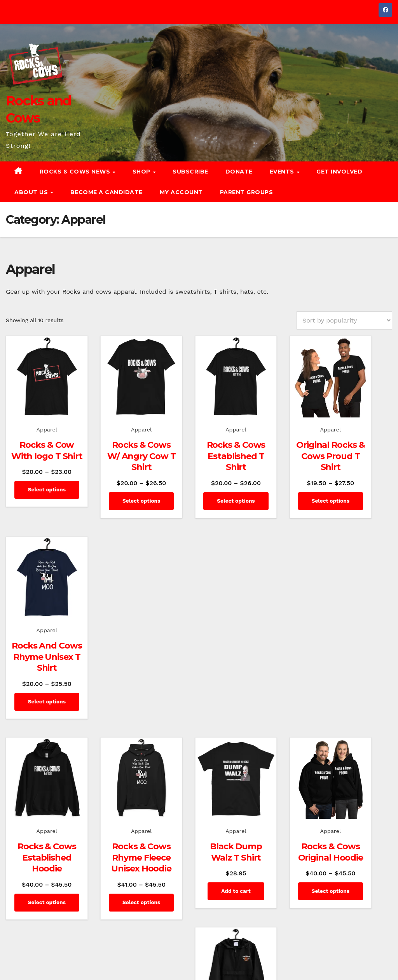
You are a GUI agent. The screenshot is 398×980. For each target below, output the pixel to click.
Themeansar (150, 955)
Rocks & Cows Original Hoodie (279, 646)
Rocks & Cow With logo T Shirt (38, 440)
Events (283, 172)
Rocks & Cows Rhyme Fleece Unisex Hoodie (119, 651)
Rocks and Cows (57, 892)
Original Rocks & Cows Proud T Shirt (279, 445)
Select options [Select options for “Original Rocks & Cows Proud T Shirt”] (279, 498)
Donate (239, 172)
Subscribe (190, 172)
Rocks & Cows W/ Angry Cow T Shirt (119, 445)
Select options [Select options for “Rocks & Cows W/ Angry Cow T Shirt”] (119, 498)
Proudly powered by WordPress (45, 955)
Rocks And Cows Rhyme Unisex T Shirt (359, 445)
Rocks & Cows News (76, 172)
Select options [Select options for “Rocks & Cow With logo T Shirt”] (39, 487)
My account (181, 192)
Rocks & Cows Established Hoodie (39, 646)
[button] (389, 182)
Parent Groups (247, 192)
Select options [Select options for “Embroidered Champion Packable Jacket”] (359, 699)
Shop (142, 172)
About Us (32, 192)
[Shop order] (344, 320)
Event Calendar (373, 964)
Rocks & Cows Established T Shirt (199, 445)
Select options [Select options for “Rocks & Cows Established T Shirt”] (199, 498)
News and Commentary (331, 946)
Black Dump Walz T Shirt (199, 635)
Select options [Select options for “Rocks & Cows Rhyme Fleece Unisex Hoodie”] (119, 710)
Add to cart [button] (199, 674)
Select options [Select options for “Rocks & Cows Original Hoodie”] (279, 699)
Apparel (38, 413)
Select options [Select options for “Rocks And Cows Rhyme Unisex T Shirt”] (359, 498)
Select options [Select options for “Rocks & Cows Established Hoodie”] (39, 699)
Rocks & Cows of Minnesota (261, 946)
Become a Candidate (106, 192)
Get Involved (339, 172)
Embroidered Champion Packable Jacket (359, 646)
